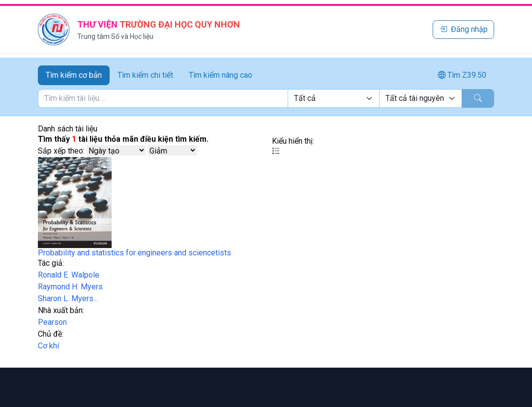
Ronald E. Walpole (69, 275)
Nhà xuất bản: (61, 310)
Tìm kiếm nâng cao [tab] (221, 75)
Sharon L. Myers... (68, 298)
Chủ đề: (51, 334)
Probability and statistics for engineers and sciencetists (134, 253)
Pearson (52, 322)
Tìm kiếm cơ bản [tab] (74, 75)
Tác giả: (51, 263)
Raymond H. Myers (70, 287)
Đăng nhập (463, 29)
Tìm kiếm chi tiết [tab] (145, 75)
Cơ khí (48, 346)
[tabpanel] (266, 98)
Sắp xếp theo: (61, 151)
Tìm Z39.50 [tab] (462, 75)
